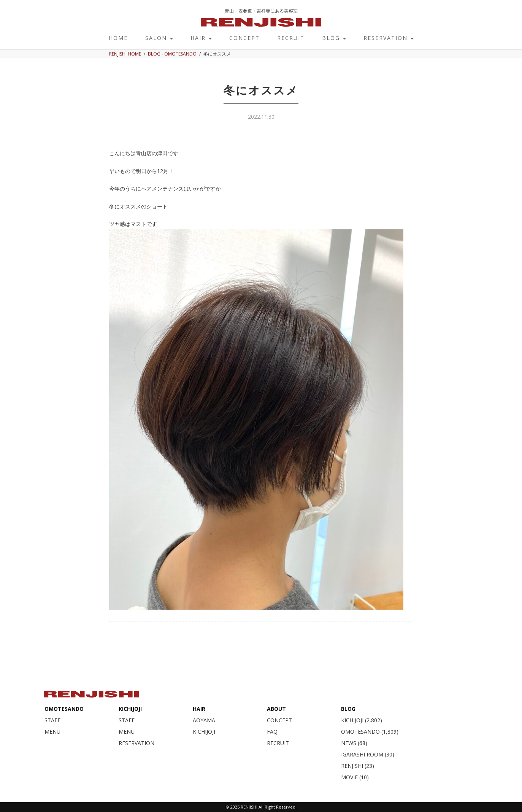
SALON (159, 38)
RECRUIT (291, 38)
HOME (118, 38)
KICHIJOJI (130, 709)
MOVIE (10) (355, 777)
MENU (52, 732)
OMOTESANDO (64, 709)
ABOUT (276, 709)
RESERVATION (389, 38)
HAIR (201, 38)
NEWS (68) (354, 743)
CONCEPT (244, 38)
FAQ (272, 732)
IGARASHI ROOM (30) (368, 754)
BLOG (334, 38)
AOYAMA (204, 720)
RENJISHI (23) (358, 766)
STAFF (52, 720)
